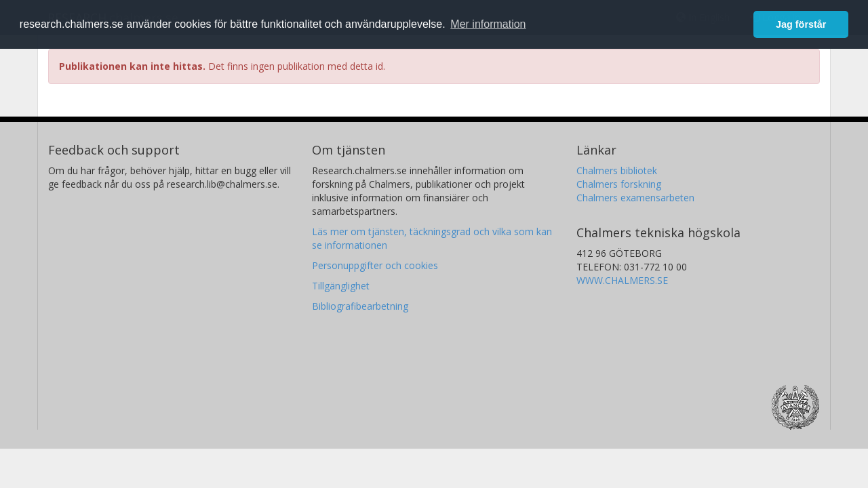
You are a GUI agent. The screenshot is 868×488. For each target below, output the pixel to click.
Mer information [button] (488, 24)
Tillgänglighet (341, 286)
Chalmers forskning (619, 184)
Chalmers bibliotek (617, 170)
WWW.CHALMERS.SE (622, 280)
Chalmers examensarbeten (635, 198)
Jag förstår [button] (801, 24)
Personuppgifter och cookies (375, 265)
